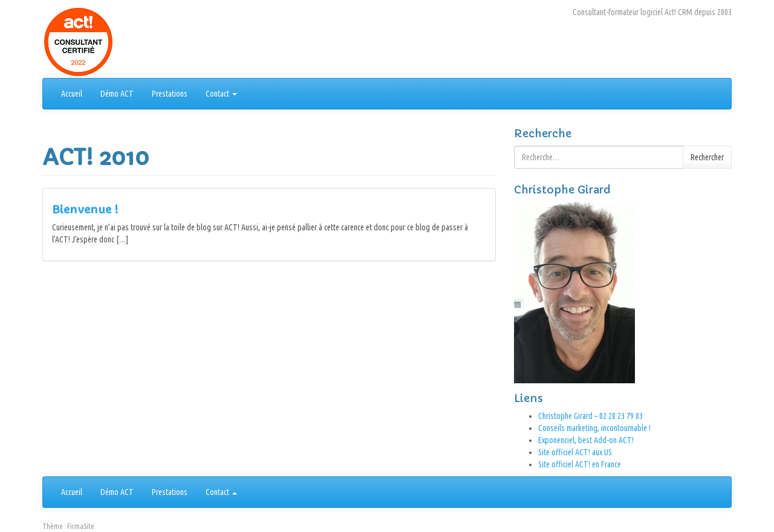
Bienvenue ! (85, 209)
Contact (221, 94)
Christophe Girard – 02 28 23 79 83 (590, 416)
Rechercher (707, 157)
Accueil (72, 94)
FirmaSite (81, 526)
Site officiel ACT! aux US (575, 452)
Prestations (170, 94)
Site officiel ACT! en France (580, 464)
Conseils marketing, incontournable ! (594, 428)
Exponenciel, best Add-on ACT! (586, 440)
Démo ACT (117, 94)
